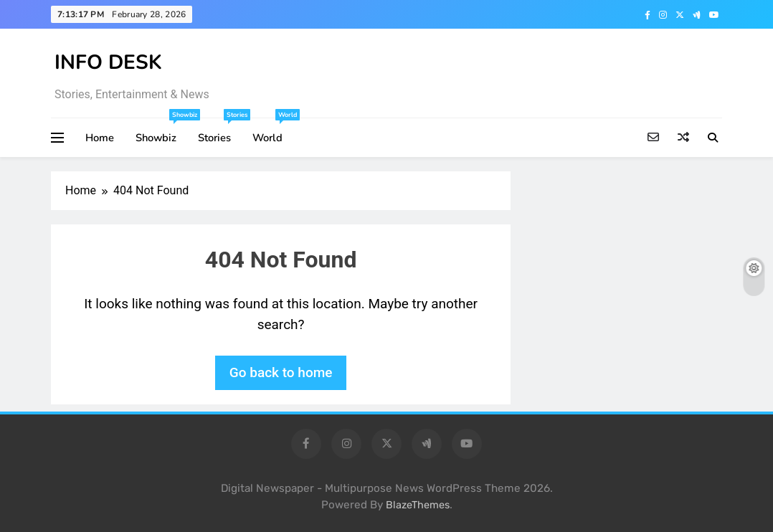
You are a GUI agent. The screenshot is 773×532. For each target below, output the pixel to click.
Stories (220, 132)
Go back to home (281, 372)
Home (100, 138)
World (273, 132)
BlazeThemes (418, 505)
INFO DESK (108, 62)
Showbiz (161, 132)
